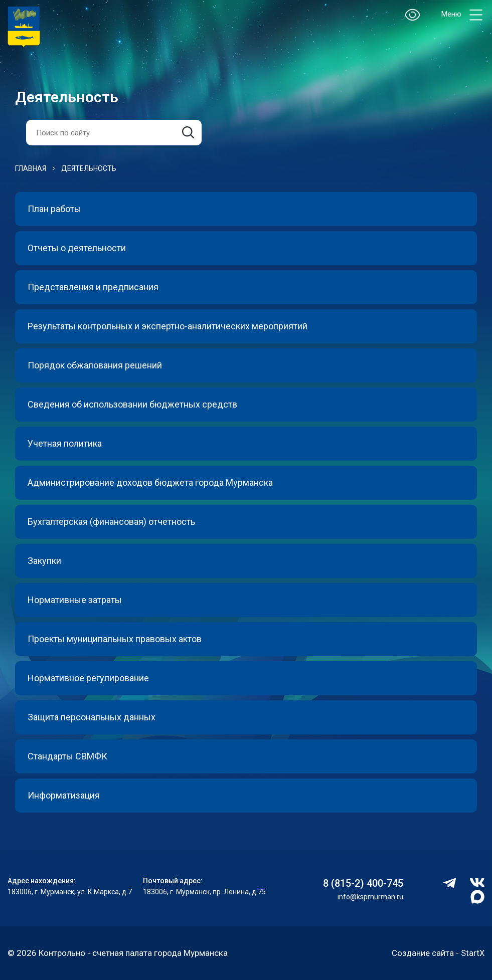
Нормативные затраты (75, 600)
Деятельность (89, 168)
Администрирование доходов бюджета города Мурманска (150, 482)
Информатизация (64, 795)
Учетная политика (65, 443)
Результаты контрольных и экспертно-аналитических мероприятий (168, 326)
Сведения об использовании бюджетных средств (132, 404)
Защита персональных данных (92, 717)
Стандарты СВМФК (67, 756)
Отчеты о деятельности (77, 248)
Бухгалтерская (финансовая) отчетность (111, 522)
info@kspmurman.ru (370, 897)
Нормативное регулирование (88, 678)
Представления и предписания (93, 287)
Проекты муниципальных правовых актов (115, 639)
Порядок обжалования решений (95, 365)
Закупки (44, 561)
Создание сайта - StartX (438, 953)
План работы (54, 209)
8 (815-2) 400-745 (363, 883)
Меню (463, 15)
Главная (31, 168)
